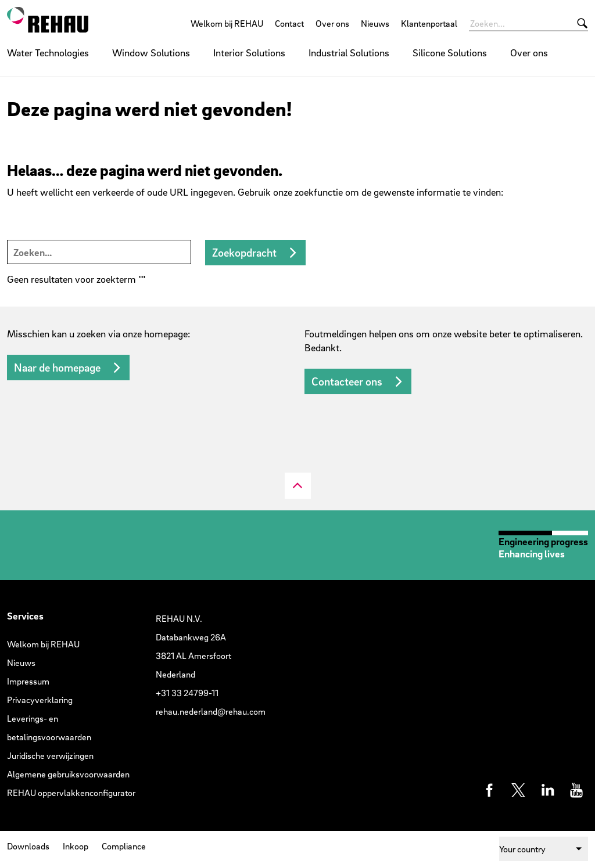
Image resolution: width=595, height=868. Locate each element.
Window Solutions (151, 53)
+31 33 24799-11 (187, 693)
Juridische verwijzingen (50, 755)
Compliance (124, 846)
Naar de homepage (57, 368)
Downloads (28, 846)
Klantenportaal (429, 23)
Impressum (28, 681)
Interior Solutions (249, 53)
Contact (289, 23)
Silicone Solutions (450, 53)
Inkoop (76, 846)
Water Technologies (48, 53)
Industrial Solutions (349, 53)
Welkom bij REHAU (227, 23)
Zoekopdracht (244, 253)
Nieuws (375, 23)
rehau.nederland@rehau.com (211, 711)
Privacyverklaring (40, 700)
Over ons (332, 23)
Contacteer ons (347, 381)
